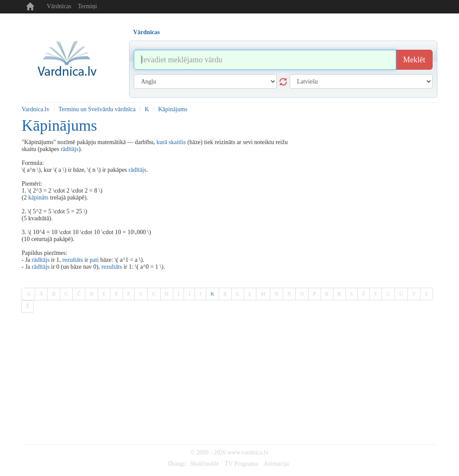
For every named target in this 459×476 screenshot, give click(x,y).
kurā (162, 142)
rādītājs (69, 149)
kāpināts (38, 198)
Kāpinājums (173, 109)
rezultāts (73, 260)
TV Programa (241, 464)
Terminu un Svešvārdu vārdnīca (97, 109)
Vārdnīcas (59, 6)
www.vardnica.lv (248, 452)
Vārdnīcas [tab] (147, 32)
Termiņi (87, 6)
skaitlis (178, 142)
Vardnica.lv (36, 109)
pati (94, 260)
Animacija (276, 464)
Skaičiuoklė (204, 464)
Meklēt (414, 60)
